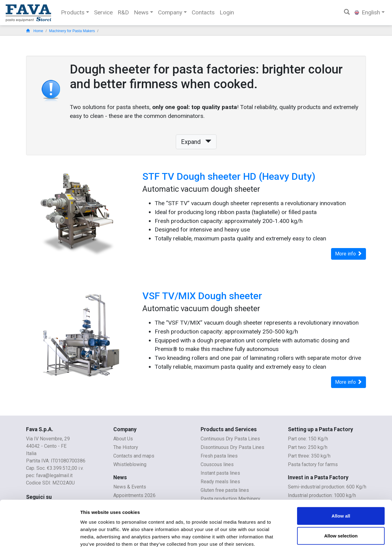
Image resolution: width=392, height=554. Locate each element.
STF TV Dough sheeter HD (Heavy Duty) (229, 176)
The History (126, 447)
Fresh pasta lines (219, 456)
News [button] (141, 12)
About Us (123, 439)
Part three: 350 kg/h (309, 456)
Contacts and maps (134, 456)
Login (227, 12)
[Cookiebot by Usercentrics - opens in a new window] (40, 542)
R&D (123, 12)
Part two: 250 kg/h (308, 447)
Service (103, 12)
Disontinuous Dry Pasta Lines (232, 447)
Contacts (203, 12)
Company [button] (170, 12)
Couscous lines (217, 464)
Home (35, 31)
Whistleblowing (130, 464)
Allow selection (341, 509)
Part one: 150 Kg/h (308, 439)
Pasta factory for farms (313, 464)
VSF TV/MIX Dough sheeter (202, 296)
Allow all (341, 489)
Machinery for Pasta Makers (72, 31)
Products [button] (73, 12)
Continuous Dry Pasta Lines (230, 439)
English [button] (367, 12)
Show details (321, 542)
